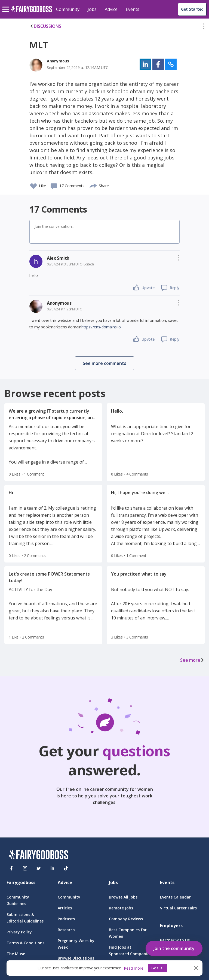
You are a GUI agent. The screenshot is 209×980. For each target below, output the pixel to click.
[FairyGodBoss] (38, 856)
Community (68, 9)
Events (133, 9)
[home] (31, 12)
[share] (93, 185)
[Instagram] (25, 868)
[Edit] (204, 27)
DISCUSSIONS (45, 26)
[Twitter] (39, 868)
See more (192, 660)
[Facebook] (11, 868)
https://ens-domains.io (101, 327)
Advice (111, 9)
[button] (204, 27)
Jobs (92, 9)
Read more (134, 968)
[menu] (7, 5)
